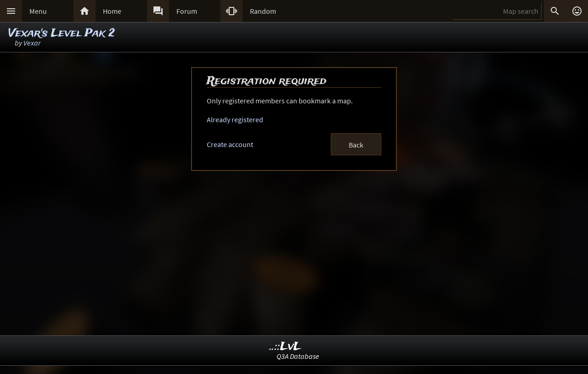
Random (263, 11)
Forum (187, 11)
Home (112, 11)
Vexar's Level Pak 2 (62, 33)
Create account (230, 144)
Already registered (235, 119)
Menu (38, 11)
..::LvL (286, 347)
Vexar (32, 43)
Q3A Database (298, 356)
